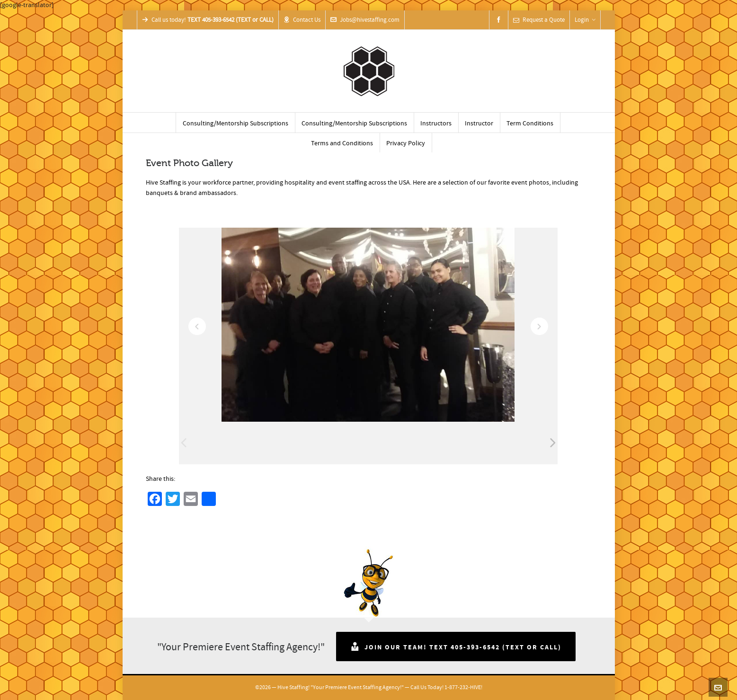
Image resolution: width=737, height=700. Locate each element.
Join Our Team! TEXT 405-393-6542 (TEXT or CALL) (456, 647)
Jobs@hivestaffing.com (365, 20)
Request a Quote (539, 20)
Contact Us (302, 20)
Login (585, 20)
